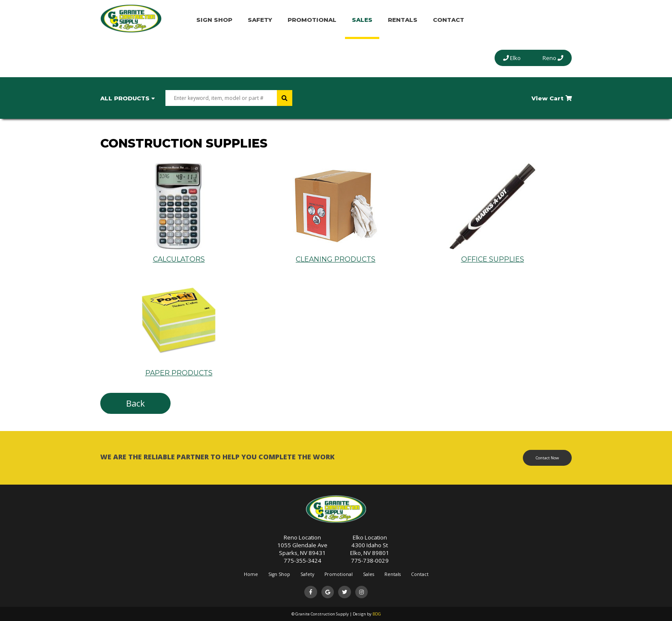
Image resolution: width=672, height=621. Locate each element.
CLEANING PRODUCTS (336, 255)
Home (251, 574)
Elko (512, 58)
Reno (553, 58)
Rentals (403, 20)
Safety (260, 20)
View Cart (552, 98)
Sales (362, 20)
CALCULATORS (179, 255)
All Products (127, 98)
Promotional (312, 20)
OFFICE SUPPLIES (492, 255)
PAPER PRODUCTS (179, 369)
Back (135, 403)
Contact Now (547, 458)
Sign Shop (214, 20)
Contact (448, 20)
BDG (377, 614)
